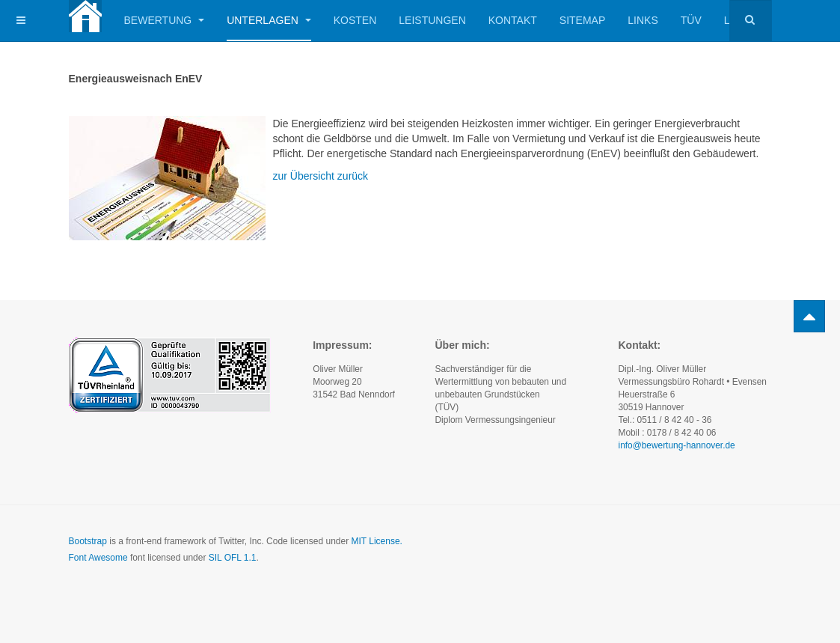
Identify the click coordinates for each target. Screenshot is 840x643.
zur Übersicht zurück (321, 176)
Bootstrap (88, 541)
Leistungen (432, 20)
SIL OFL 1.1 (233, 558)
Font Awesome (98, 558)
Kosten (355, 20)
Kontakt (513, 20)
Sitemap (582, 20)
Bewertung (165, 20)
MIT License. (376, 541)
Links (643, 20)
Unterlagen (269, 20)
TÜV (691, 20)
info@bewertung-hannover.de (676, 445)
